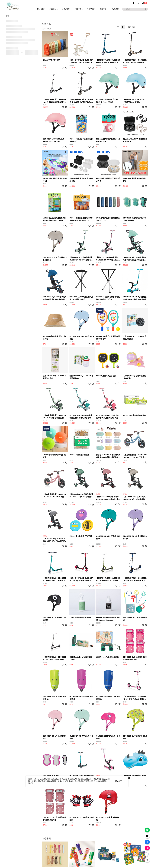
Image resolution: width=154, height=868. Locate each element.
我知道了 (119, 781)
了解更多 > (31, 783)
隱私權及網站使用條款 (49, 781)
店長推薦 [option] (132, 27)
